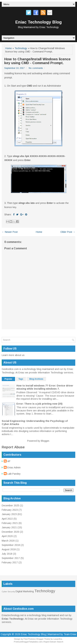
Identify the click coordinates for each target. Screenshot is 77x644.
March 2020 (8, 541)
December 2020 (10, 532)
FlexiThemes (29, 639)
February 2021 (10, 523)
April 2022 (7, 519)
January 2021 (9, 527)
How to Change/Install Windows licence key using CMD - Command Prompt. (37, 61)
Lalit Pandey (14, 474)
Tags (21, 379)
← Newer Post (10, 232)
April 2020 (7, 536)
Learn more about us (13, 355)
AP (9, 461)
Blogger (45, 441)
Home (9, 48)
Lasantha (58, 639)
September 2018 (11, 545)
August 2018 (9, 549)
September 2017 (11, 558)
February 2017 (10, 562)
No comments (36, 68)
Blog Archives (36, 379)
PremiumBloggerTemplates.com (28, 642)
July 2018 (7, 554)
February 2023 (10, 510)
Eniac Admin (14, 467)
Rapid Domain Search (53, 642)
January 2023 (9, 514)
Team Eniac (70, 634)
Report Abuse (13, 447)
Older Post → (68, 232)
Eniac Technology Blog (38, 22)
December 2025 (10, 505)
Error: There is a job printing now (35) (39, 404)
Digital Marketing (25, 591)
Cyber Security (8, 592)
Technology (21, 48)
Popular (8, 379)
